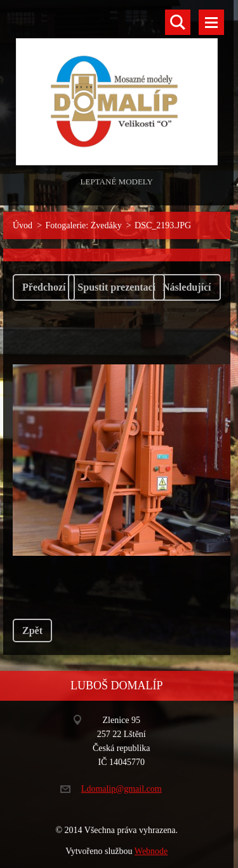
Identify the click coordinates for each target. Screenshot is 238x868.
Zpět (32, 630)
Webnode (151, 851)
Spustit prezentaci (116, 287)
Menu (211, 22)
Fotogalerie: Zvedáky (84, 225)
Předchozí (44, 287)
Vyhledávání (178, 22)
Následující (187, 287)
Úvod (23, 225)
